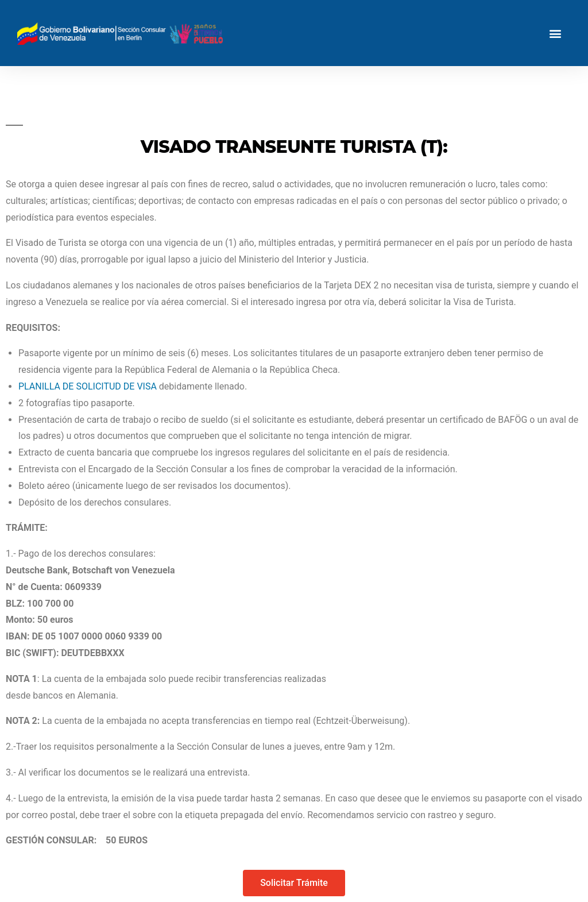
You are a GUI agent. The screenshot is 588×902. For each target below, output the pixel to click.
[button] (556, 33)
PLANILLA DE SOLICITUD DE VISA (88, 386)
